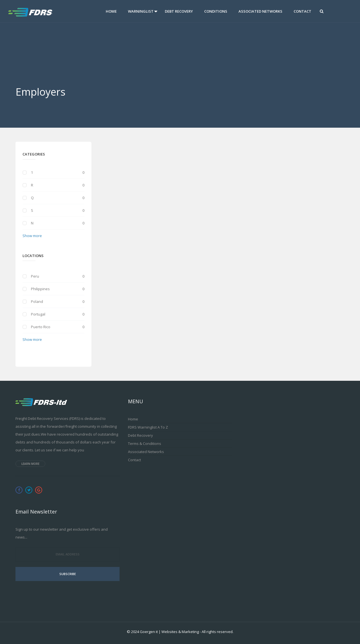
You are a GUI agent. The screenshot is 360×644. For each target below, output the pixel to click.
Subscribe (68, 574)
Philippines (40, 289)
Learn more (30, 464)
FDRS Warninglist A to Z (148, 427)
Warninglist (141, 11)
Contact (302, 11)
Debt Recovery (179, 11)
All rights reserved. (218, 632)
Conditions (216, 11)
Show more (32, 236)
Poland (37, 301)
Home (111, 11)
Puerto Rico (41, 327)
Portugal (38, 314)
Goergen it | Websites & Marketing (169, 632)
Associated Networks (260, 11)
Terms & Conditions (145, 443)
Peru (35, 276)
